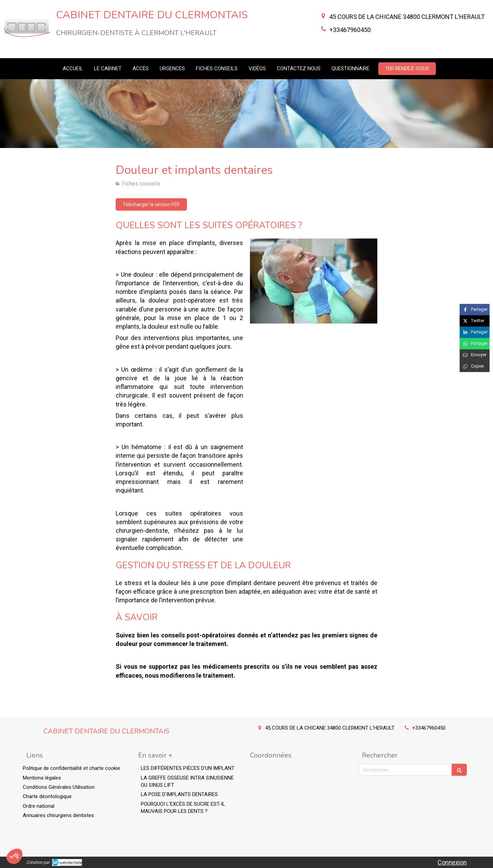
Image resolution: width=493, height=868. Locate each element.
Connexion (452, 862)
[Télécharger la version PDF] (151, 204)
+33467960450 (350, 30)
